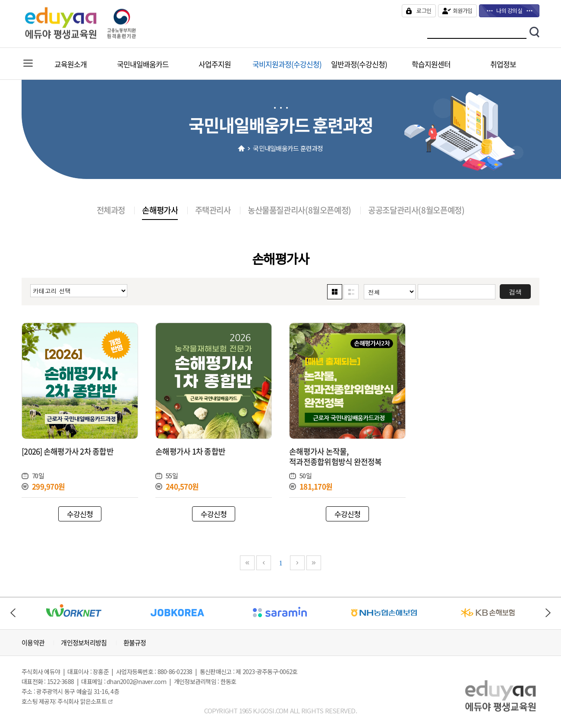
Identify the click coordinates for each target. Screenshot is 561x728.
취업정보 (503, 64)
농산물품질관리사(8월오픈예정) (299, 210)
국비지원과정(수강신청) (287, 64)
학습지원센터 (431, 64)
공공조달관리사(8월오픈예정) (416, 210)
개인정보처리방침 (84, 643)
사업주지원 (215, 64)
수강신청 (80, 514)
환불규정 (135, 643)
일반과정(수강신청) (359, 64)
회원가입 (462, 11)
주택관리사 (213, 210)
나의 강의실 (509, 11)
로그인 (424, 11)
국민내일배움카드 (143, 64)
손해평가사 (160, 210)
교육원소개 (71, 64)
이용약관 (33, 643)
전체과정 (111, 210)
